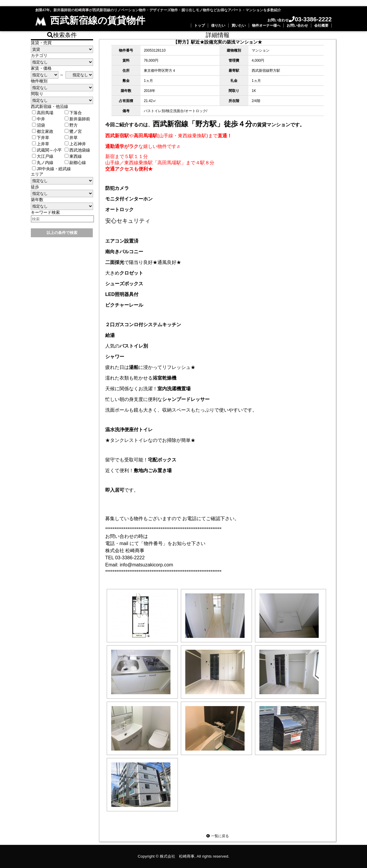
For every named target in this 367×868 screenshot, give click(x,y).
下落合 (73, 113)
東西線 (73, 156)
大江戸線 (43, 156)
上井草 (41, 144)
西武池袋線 (77, 150)
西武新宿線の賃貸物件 (90, 20)
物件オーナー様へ (266, 26)
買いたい (239, 26)
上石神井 (75, 144)
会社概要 (321, 26)
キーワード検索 (45, 212)
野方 (71, 125)
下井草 (41, 138)
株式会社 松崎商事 (177, 856)
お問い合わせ (297, 26)
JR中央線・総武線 (51, 169)
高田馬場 (43, 113)
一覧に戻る (217, 836)
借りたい (218, 26)
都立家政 (43, 131)
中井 (39, 119)
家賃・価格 (41, 68)
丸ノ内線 (43, 163)
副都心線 (75, 163)
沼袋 (39, 125)
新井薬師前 (77, 119)
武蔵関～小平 (47, 150)
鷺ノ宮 (73, 131)
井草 (71, 138)
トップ (200, 26)
